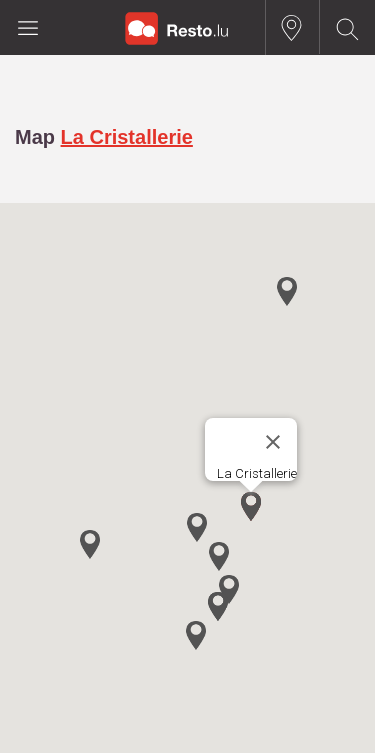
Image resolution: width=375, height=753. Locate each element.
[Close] (273, 442)
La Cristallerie (127, 137)
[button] (251, 506)
